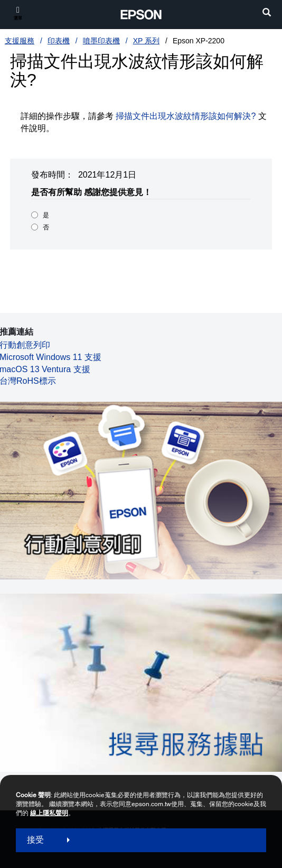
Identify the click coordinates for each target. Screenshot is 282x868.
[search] (267, 13)
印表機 (59, 41)
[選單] (18, 13)
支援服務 (20, 41)
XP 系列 (146, 41)
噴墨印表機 (101, 41)
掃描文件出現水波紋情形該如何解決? (186, 116)
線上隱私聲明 (49, 813)
